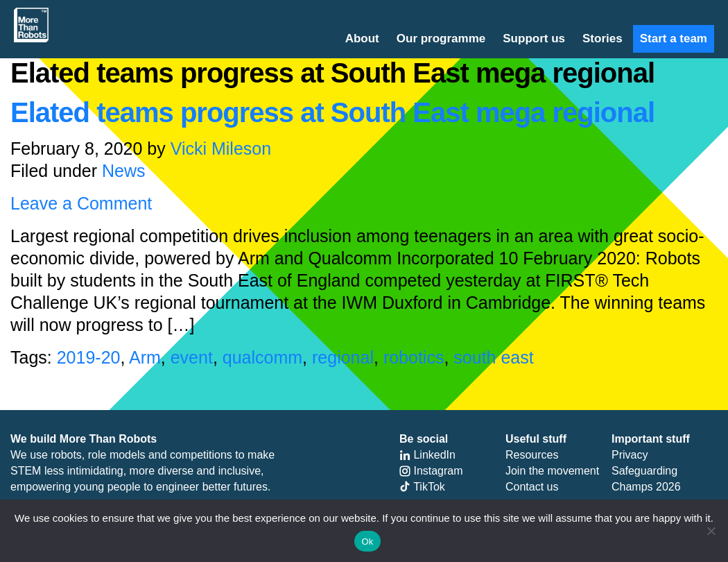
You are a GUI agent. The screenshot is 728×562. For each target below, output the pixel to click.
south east (493, 357)
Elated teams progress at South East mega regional (332, 112)
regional (343, 357)
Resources (532, 455)
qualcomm (262, 357)
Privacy (630, 455)
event (192, 357)
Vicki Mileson (221, 148)
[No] (711, 531)
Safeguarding (644, 471)
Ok (367, 542)
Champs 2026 (646, 487)
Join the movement (552, 471)
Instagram (431, 471)
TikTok (422, 487)
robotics (414, 357)
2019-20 (89, 357)
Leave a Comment (81, 203)
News (124, 171)
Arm (145, 357)
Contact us (532, 487)
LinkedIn (427, 455)
